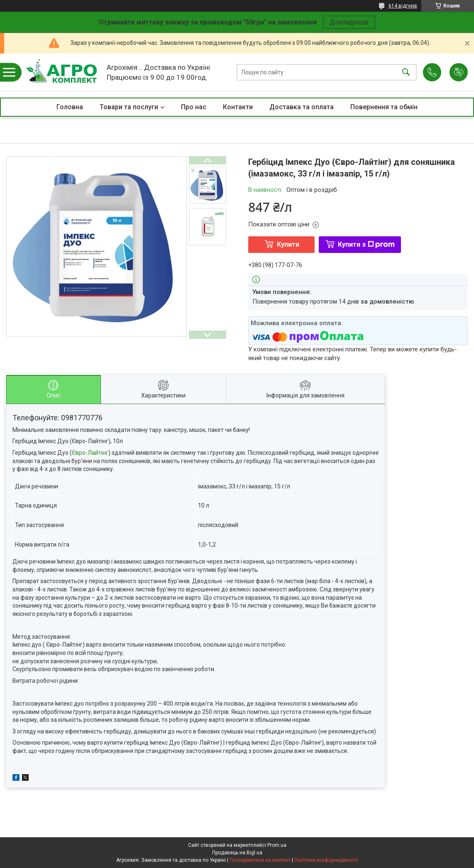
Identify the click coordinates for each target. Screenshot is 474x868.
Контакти (238, 107)
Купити (288, 244)
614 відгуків (403, 6)
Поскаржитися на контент (260, 860)
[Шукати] (406, 72)
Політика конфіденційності (326, 860)
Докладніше (349, 22)
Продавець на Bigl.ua (237, 853)
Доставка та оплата (302, 107)
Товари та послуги (129, 107)
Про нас (194, 107)
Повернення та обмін (384, 107)
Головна (70, 107)
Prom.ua (277, 845)
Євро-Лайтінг (90, 453)
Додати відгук (459, 72)
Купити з (366, 244)
